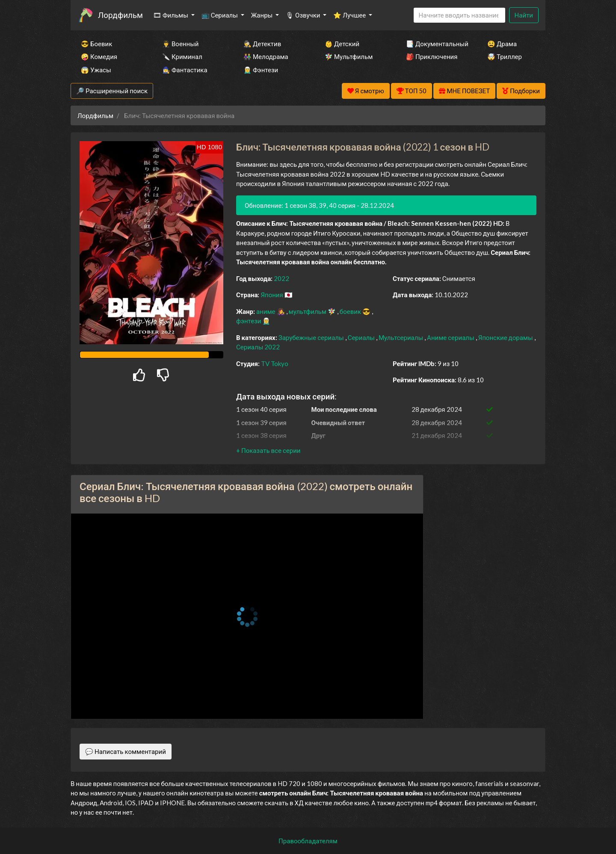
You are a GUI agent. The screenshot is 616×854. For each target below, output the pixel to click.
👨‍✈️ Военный (180, 44)
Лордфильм (120, 15)
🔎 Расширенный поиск (112, 91)
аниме (267, 311)
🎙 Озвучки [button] (304, 15)
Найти (524, 15)
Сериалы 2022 (258, 347)
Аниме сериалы (451, 337)
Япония (272, 295)
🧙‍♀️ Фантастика (185, 70)
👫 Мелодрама (266, 56)
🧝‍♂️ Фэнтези (261, 70)
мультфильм (308, 311)
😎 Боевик (96, 44)
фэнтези (249, 321)
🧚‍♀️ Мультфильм (349, 56)
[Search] (459, 15)
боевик (351, 311)
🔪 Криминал (182, 56)
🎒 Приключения (432, 56)
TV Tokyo (275, 363)
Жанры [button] (263, 15)
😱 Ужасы (96, 70)
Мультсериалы (401, 337)
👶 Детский (342, 44)
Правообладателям (308, 841)
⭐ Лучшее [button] (350, 15)
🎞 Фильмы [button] (171, 15)
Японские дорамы (506, 337)
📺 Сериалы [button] (220, 15)
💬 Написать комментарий (126, 751)
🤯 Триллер (505, 56)
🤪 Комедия (99, 56)
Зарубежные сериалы (312, 337)
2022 (281, 278)
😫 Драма (502, 44)
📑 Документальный (435, 44)
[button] (268, 450)
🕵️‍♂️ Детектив (262, 44)
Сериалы (362, 337)
